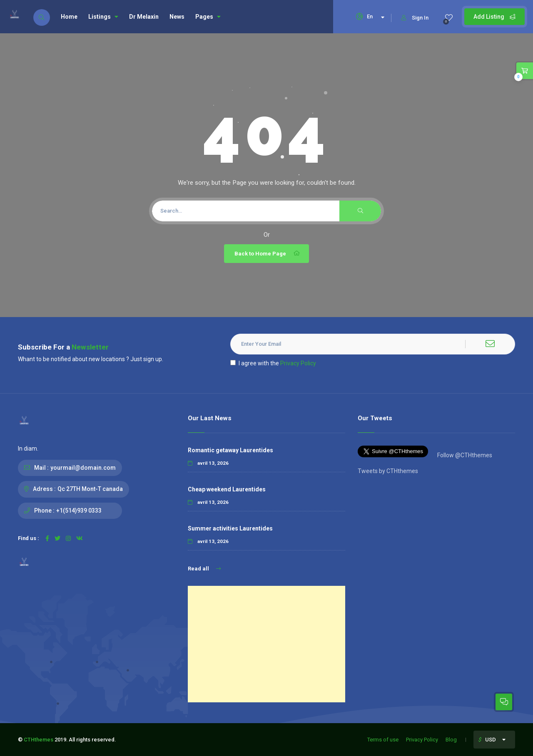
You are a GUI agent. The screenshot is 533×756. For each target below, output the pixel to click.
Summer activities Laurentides (230, 528)
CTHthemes (39, 740)
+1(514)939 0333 (79, 511)
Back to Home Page (268, 253)
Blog (451, 740)
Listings (103, 17)
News (177, 17)
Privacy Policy (298, 363)
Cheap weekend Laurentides (227, 489)
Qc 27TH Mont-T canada (90, 489)
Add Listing (494, 17)
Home (69, 17)
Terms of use (383, 740)
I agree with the (273, 363)
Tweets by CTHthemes (388, 471)
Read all (204, 569)
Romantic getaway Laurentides (230, 450)
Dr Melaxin (144, 17)
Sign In (415, 18)
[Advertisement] (266, 644)
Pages (208, 17)
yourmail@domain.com (83, 468)
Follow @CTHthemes (464, 455)
